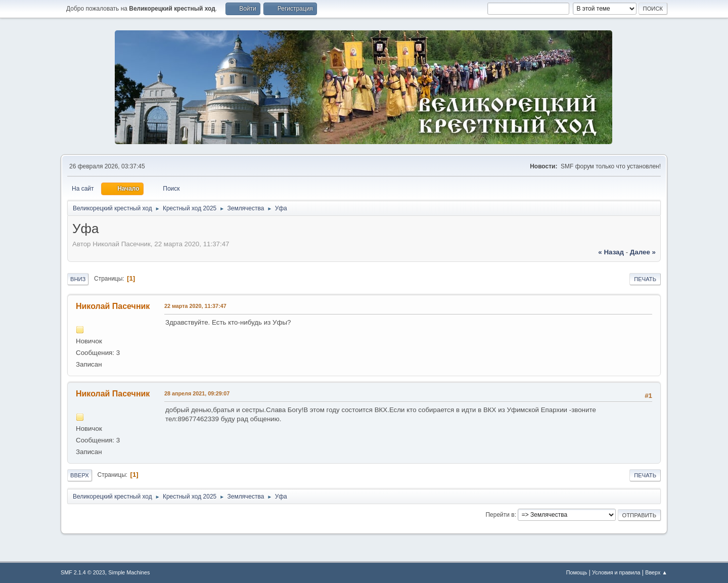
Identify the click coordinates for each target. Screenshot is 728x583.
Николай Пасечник (113, 306)
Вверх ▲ (656, 572)
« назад (611, 252)
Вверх (80, 475)
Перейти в (500, 515)
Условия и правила (616, 572)
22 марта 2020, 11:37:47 (195, 306)
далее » (643, 252)
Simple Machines (129, 572)
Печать (645, 279)
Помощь (577, 572)
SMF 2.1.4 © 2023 (83, 572)
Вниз (78, 279)
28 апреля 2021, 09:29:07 (197, 393)
